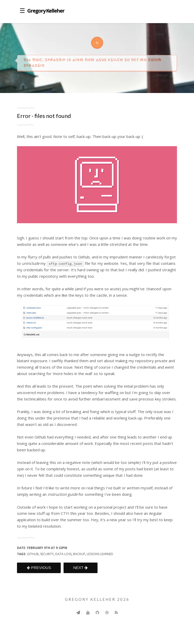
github (33, 554)
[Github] (97, 612)
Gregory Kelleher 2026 (97, 599)
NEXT (80, 568)
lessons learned (100, 554)
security (47, 554)
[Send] (78, 612)
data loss (63, 554)
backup (79, 554)
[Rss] (116, 612)
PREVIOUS (39, 568)
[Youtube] (88, 612)
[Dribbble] (107, 612)
